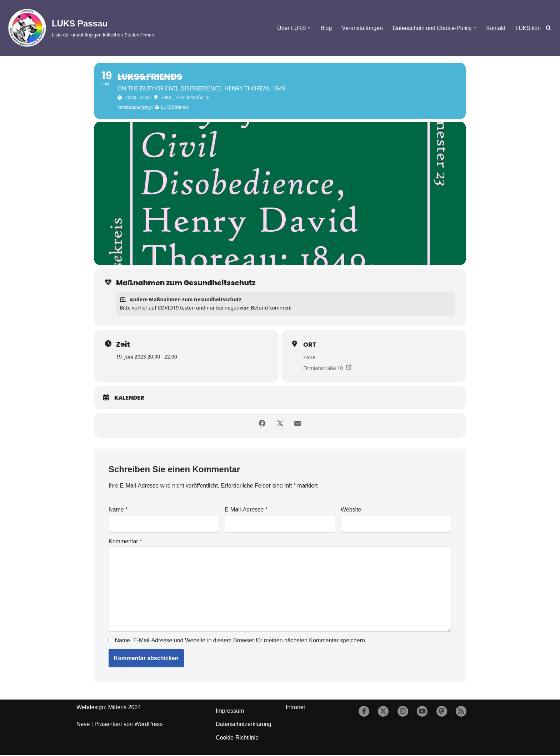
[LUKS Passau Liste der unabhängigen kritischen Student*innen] (80, 28)
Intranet (295, 708)
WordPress (148, 725)
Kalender (129, 398)
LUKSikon (528, 28)
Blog (325, 28)
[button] (308, 28)
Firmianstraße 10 (323, 368)
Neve (83, 725)
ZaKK (310, 357)
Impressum (230, 711)
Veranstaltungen (361, 28)
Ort (310, 344)
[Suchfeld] (548, 28)
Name (118, 510)
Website (351, 510)
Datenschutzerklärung (244, 725)
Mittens (117, 708)
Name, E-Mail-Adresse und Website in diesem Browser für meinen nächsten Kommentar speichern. (241, 641)
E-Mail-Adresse (246, 510)
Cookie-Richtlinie (237, 738)
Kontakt (496, 28)
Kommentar (125, 542)
